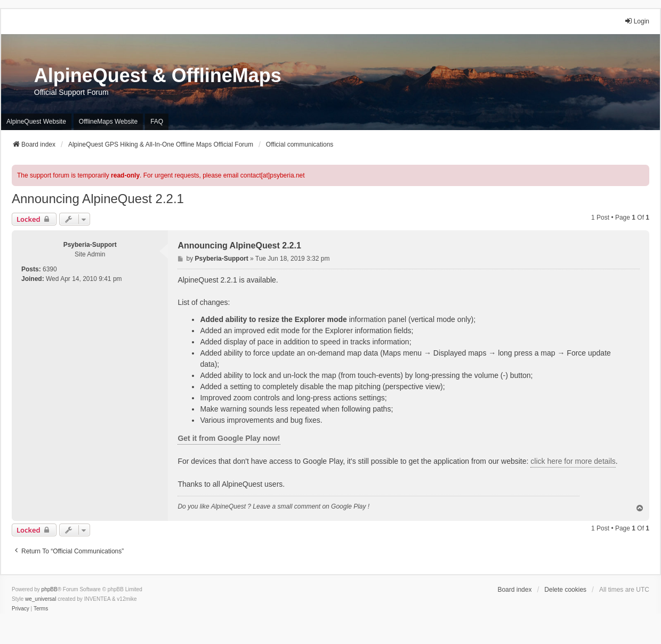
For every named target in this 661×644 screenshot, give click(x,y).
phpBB (50, 589)
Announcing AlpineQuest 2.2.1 (98, 199)
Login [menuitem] (637, 21)
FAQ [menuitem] (157, 122)
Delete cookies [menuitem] (565, 590)
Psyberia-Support (90, 245)
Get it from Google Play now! (229, 438)
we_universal (41, 599)
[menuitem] (21, 609)
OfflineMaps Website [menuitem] (108, 122)
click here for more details (573, 461)
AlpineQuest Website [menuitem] (36, 122)
